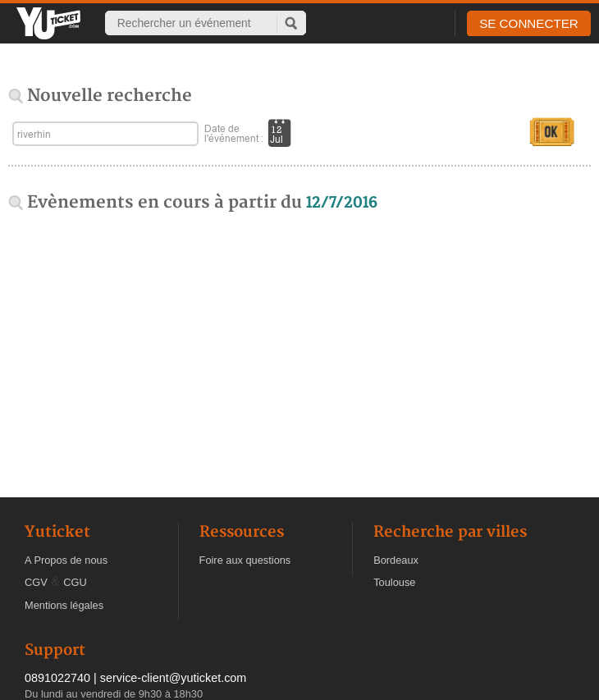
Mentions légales (64, 605)
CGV (36, 582)
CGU (75, 582)
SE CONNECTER (529, 23)
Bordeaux (396, 560)
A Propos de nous (66, 560)
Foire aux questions (245, 560)
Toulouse (394, 582)
